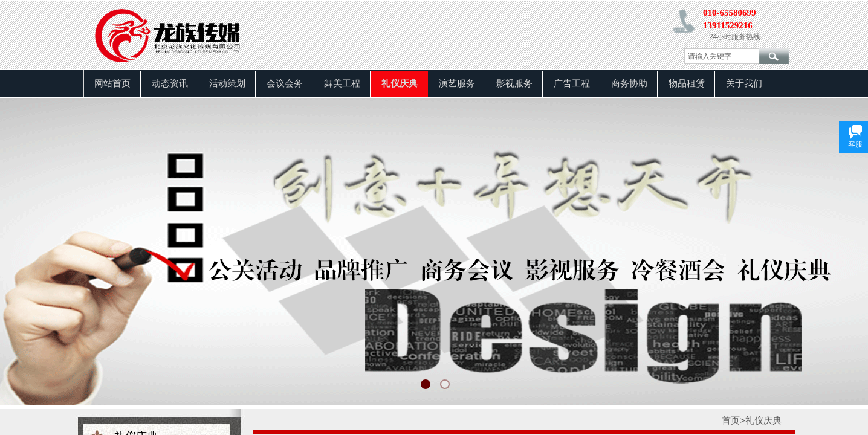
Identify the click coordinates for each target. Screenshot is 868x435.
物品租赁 (687, 83)
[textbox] (722, 56)
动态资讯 (170, 83)
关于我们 (744, 83)
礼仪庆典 (400, 83)
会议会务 (285, 83)
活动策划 (227, 83)
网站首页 (112, 83)
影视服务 (514, 83)
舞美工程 (342, 83)
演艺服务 (457, 83)
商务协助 (629, 83)
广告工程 (572, 83)
